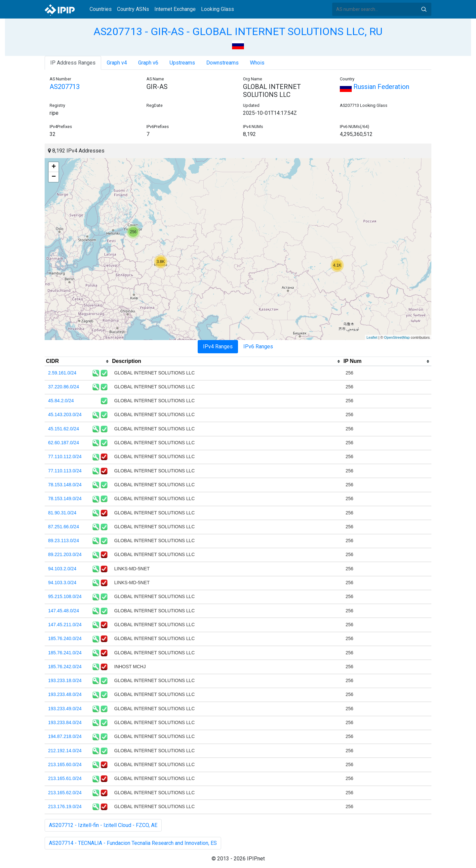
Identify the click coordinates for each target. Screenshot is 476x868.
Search (424, 9)
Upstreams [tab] (182, 63)
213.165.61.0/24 (65, 778)
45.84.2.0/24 (61, 401)
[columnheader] (78, 362)
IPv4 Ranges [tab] (218, 347)
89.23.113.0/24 (64, 541)
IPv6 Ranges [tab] (258, 347)
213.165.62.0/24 (65, 793)
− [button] (54, 177)
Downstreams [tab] (222, 63)
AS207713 (65, 87)
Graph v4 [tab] (117, 63)
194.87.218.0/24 (65, 736)
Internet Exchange (175, 9)
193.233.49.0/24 (65, 709)
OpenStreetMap (397, 337)
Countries (101, 9)
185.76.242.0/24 (65, 667)
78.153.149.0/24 (65, 499)
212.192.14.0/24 (65, 751)
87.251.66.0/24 (64, 527)
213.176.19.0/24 (65, 806)
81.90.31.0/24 (62, 513)
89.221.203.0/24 (65, 554)
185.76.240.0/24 (65, 638)
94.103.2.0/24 (62, 569)
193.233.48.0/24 (65, 694)
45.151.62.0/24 (64, 429)
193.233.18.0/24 (65, 680)
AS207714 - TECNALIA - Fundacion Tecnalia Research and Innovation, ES (133, 843)
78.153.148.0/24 (65, 485)
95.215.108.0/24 (65, 596)
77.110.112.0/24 (65, 456)
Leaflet (372, 337)
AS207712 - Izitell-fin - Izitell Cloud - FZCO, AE (103, 825)
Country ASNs (133, 9)
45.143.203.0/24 (65, 414)
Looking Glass (218, 9)
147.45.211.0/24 (65, 625)
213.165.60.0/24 (65, 764)
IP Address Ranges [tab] (73, 63)
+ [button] (54, 167)
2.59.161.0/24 (62, 373)
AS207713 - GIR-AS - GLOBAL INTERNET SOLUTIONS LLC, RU (238, 31)
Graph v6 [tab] (148, 63)
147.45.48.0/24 (64, 611)
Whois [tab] (257, 63)
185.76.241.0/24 (65, 653)
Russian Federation (375, 87)
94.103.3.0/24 (62, 583)
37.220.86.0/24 (64, 387)
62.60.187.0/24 (64, 443)
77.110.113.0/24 (65, 471)
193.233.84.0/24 (65, 722)
